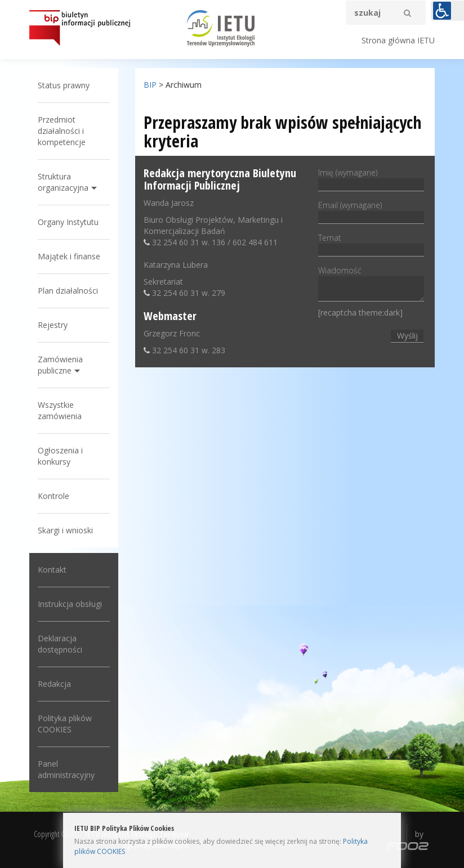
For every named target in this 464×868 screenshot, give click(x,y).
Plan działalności (68, 291)
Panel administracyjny (66, 769)
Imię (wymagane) (371, 178)
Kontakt (52, 570)
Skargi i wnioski (65, 530)
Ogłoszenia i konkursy (60, 456)
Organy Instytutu (68, 222)
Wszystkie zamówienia (60, 410)
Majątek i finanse (69, 256)
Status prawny (64, 85)
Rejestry (53, 325)
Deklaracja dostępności (60, 644)
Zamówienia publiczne (60, 365)
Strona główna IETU (398, 40)
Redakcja (54, 684)
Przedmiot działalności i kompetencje (62, 131)
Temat (371, 244)
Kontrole (53, 496)
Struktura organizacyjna (63, 182)
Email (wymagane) (371, 211)
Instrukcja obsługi (70, 604)
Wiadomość (371, 284)
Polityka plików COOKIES (65, 724)
